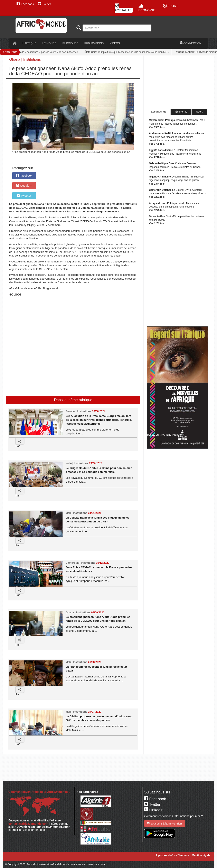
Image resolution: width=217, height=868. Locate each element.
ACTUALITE (123, 8)
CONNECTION (191, 43)
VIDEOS (115, 43)
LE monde (49, 43)
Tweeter (24, 196)
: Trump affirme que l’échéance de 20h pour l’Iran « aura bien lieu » (128, 52)
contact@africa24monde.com (28, 824)
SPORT (171, 6)
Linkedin (154, 810)
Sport (199, 112)
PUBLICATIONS (94, 43)
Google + (24, 186)
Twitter (44, 4)
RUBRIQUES (70, 43)
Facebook (25, 4)
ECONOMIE (147, 8)
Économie (181, 112)
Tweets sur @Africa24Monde (164, 435)
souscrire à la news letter (165, 823)
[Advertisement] (60, 308)
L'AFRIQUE (29, 43)
